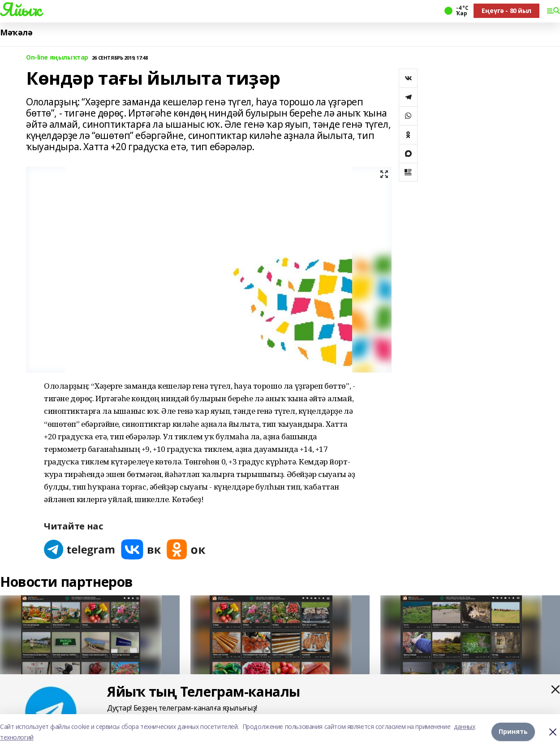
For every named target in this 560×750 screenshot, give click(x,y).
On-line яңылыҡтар (57, 58)
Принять (513, 732)
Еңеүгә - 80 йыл (506, 11)
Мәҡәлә (16, 33)
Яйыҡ (20, 9)
